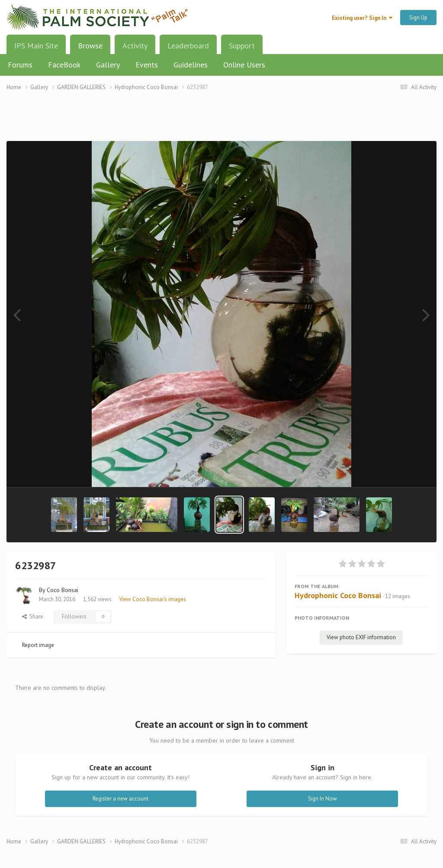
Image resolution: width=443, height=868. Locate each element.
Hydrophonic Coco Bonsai (338, 595)
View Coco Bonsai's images (153, 599)
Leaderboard (188, 46)
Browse (90, 49)
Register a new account (120, 799)
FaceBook (64, 65)
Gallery (108, 65)
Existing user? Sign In (362, 18)
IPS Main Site (36, 46)
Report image (38, 645)
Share (33, 617)
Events (147, 65)
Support (242, 46)
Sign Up (418, 18)
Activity (135, 46)
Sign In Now (323, 799)
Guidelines (191, 65)
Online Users (244, 65)
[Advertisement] (221, 121)
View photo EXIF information (361, 637)
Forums (20, 65)
